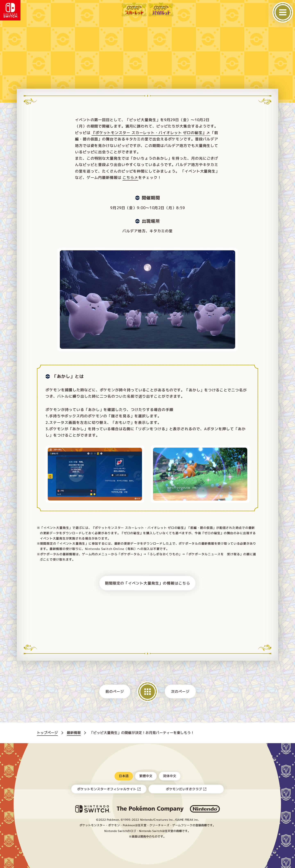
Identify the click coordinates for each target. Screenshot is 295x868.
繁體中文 (146, 776)
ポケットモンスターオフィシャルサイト (107, 789)
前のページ (115, 691)
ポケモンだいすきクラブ (184, 789)
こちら (128, 178)
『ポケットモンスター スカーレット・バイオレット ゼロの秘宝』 (149, 133)
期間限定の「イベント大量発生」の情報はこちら (147, 583)
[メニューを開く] (283, 12)
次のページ (180, 691)
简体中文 (170, 776)
